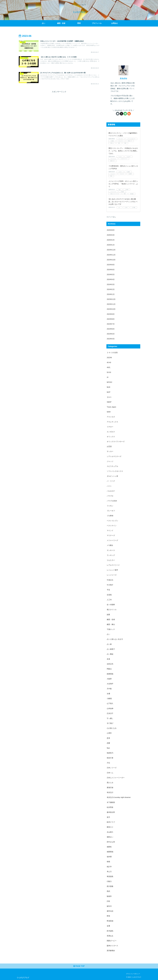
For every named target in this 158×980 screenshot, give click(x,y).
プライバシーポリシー (133, 974)
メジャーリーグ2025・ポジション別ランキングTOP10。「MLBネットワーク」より (123, 184)
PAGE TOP (79, 966)
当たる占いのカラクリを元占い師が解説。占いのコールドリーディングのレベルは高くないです (123, 202)
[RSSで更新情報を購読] (129, 114)
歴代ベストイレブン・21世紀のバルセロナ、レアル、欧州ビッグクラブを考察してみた (123, 151)
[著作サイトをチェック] (118, 114)
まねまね (123, 78)
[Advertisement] (59, 107)
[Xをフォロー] (121, 114)
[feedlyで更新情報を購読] (125, 114)
